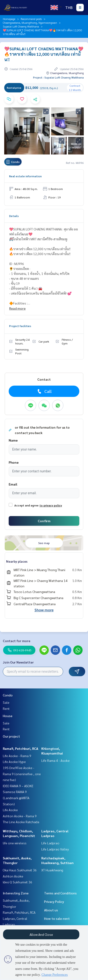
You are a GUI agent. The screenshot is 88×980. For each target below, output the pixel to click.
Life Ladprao (50, 843)
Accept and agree (26, 505)
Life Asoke (10, 810)
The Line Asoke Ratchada (21, 822)
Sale (6, 702)
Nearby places (17, 561)
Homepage (9, 19)
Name (13, 440)
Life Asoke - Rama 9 (17, 756)
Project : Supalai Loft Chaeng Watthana (58, 77)
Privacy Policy (54, 901)
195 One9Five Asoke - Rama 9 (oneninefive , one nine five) (22, 774)
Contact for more (17, 641)
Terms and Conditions (60, 893)
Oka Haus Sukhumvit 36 (20, 870)
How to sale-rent (57, 918)
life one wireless (15, 843)
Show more (44, 610)
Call (44, 391)
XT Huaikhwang (52, 870)
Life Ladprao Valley (55, 849)
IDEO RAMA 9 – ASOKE (18, 786)
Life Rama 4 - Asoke (55, 760)
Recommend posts (31, 19)
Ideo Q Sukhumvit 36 (17, 882)
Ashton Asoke (13, 876)
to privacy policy (51, 505)
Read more (17, 308)
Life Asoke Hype (14, 762)
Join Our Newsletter (18, 662)
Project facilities (20, 326)
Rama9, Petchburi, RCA (21, 748)
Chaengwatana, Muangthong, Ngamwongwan (30, 23)
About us (51, 910)
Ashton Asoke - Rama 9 (20, 816)
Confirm (44, 521)
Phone (14, 462)
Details (14, 216)
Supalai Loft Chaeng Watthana (21, 26)
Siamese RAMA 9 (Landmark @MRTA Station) (16, 798)
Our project (11, 736)
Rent (6, 708)
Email (13, 484)
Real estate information (25, 176)
